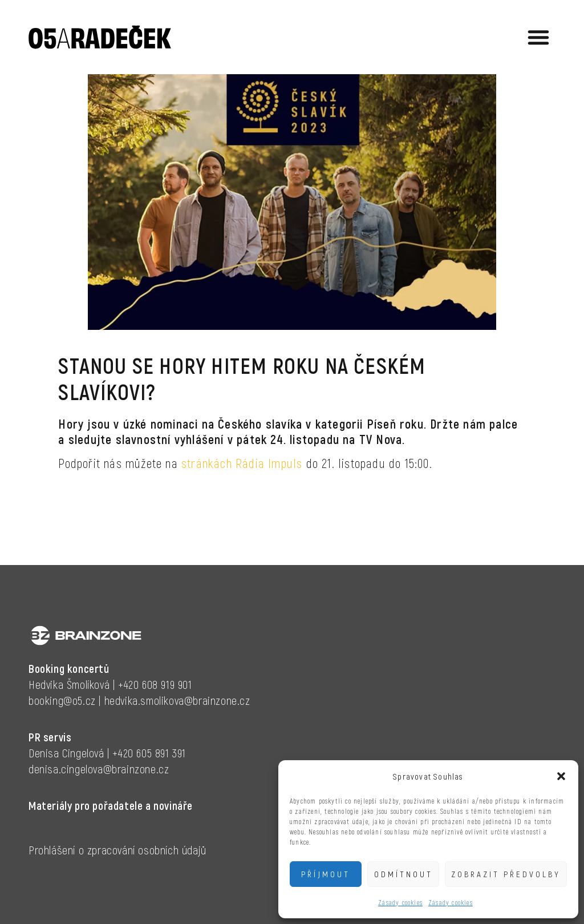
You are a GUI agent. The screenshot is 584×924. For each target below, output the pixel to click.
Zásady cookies (400, 902)
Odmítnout (403, 874)
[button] (561, 776)
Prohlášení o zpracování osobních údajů (117, 850)
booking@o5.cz (62, 700)
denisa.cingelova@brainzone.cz (99, 769)
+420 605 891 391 (149, 753)
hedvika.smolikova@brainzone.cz (177, 700)
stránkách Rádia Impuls (242, 463)
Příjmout (326, 874)
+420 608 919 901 (155, 684)
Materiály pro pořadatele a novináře (111, 805)
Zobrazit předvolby (506, 874)
